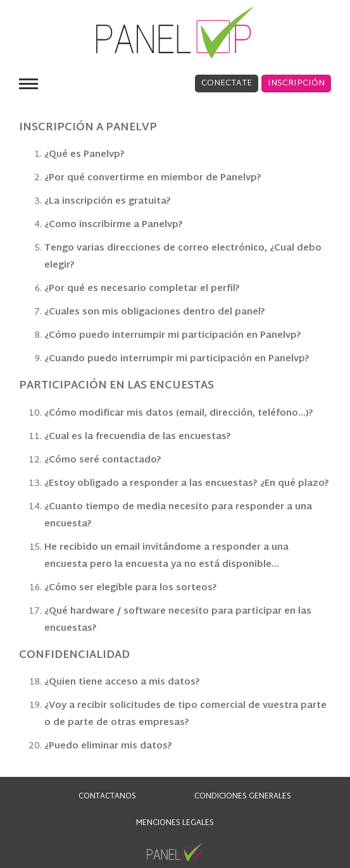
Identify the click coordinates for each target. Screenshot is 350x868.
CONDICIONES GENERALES (243, 797)
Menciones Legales (175, 823)
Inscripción (296, 84)
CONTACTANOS (107, 797)
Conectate (227, 84)
